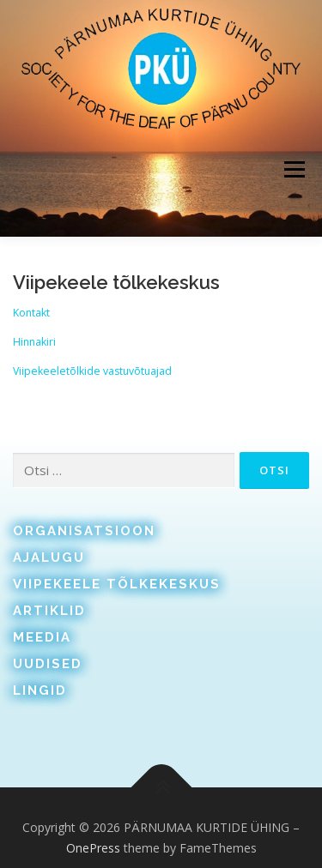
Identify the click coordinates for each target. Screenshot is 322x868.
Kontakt (31, 313)
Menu (293, 169)
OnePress (93, 848)
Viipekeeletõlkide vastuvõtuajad (92, 371)
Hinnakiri (34, 342)
